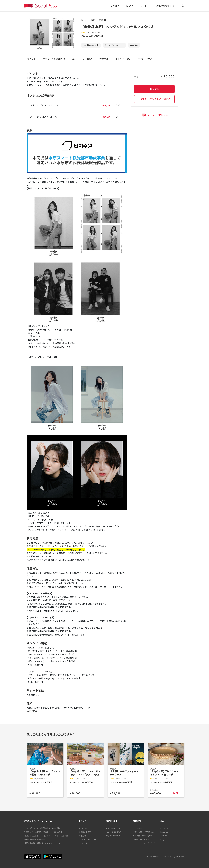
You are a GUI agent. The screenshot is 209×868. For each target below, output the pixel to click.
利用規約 (82, 836)
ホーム (84, 20)
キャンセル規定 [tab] (123, 59)
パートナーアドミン (141, 839)
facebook (164, 828)
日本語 (114, 6)
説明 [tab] (74, 59)
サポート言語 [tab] (145, 59)
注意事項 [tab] (104, 59)
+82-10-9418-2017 (113, 832)
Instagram (164, 832)
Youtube (164, 836)
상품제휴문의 (138, 828)
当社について (84, 828)
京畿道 (102, 20)
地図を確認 (32, 711)
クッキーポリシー (86, 843)
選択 (118, 105)
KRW (129, 6)
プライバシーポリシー (87, 839)
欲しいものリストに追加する (155, 99)
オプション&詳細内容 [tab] (54, 59)
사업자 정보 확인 (61, 836)
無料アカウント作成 (165, 6)
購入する (154, 89)
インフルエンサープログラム (144, 843)
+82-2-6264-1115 (113, 828)
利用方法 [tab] (88, 59)
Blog (162, 839)
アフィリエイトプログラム (144, 832)
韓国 (93, 20)
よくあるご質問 (85, 832)
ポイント (31, 59)
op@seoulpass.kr (113, 836)
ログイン (144, 6)
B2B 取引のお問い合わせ (143, 836)
